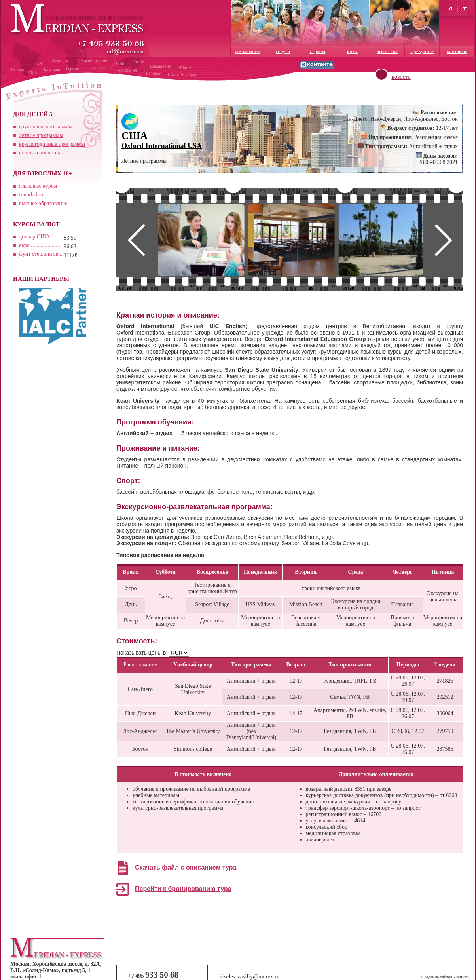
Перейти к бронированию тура (183, 889)
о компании (248, 51)
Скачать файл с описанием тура (186, 867)
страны (318, 51)
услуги (283, 51)
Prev (136, 240)
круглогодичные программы (52, 144)
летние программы (41, 135)
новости (401, 77)
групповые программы (46, 127)
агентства (387, 51)
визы (352, 51)
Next (443, 240)
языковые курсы (38, 186)
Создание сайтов (437, 977)
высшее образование (43, 203)
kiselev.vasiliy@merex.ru (249, 976)
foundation (31, 195)
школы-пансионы (40, 153)
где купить (422, 51)
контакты (457, 51)
